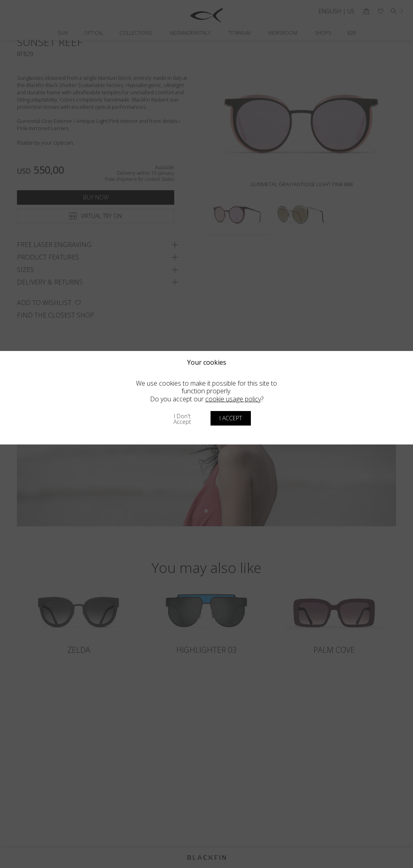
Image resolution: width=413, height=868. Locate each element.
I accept (231, 418)
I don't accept (182, 419)
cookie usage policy (233, 399)
